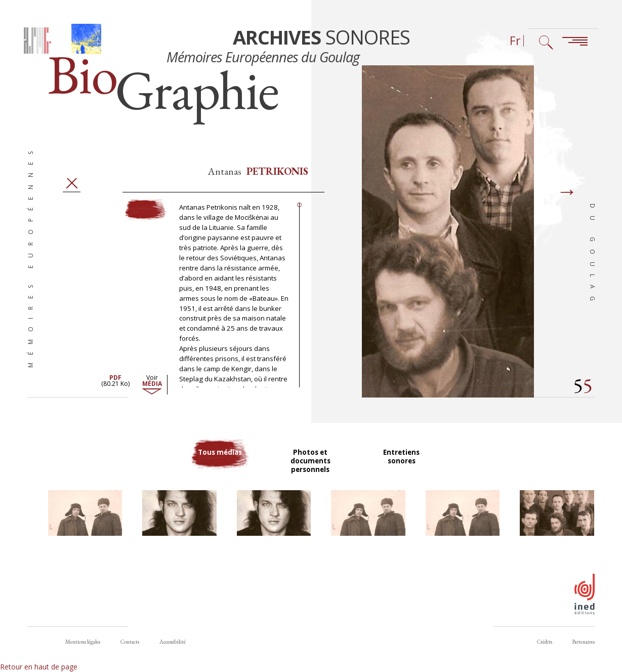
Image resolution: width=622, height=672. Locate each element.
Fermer (72, 191)
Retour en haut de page (39, 667)
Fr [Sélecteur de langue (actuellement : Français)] (515, 41)
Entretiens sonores (402, 465)
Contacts (130, 642)
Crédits (545, 642)
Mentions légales (83, 642)
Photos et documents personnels (311, 469)
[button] (85, 523)
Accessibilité (173, 642)
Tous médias (220, 465)
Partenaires (584, 642)
